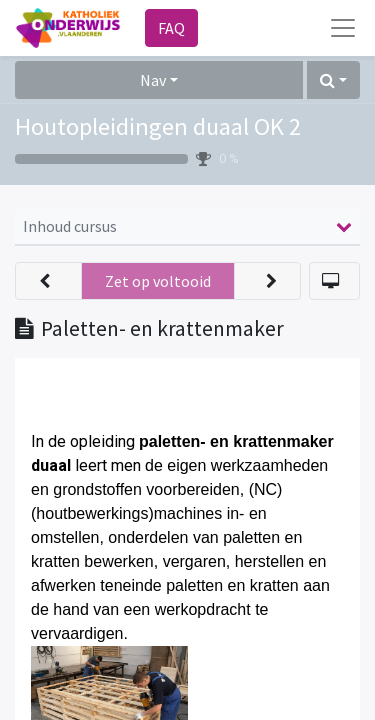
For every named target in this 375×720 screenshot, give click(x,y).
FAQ (171, 28)
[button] (333, 80)
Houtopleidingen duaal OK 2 (158, 126)
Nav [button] (153, 80)
